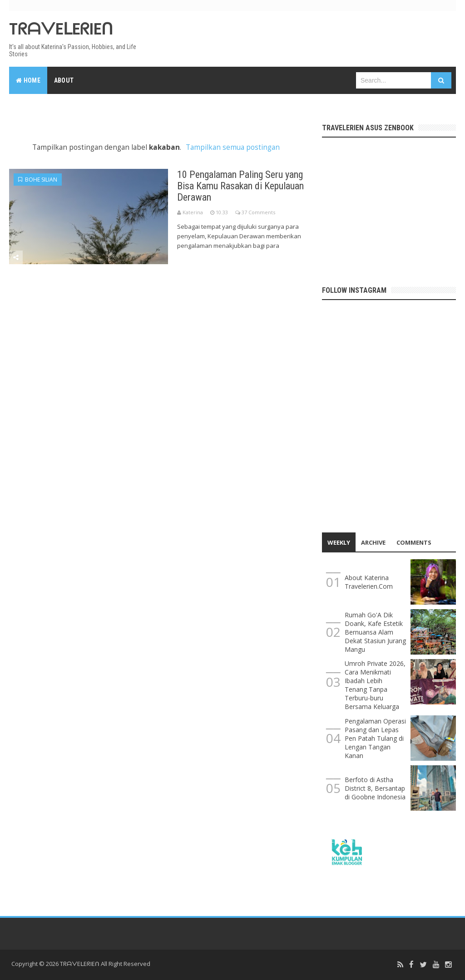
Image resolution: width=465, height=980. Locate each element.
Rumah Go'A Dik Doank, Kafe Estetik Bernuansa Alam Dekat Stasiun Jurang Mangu (375, 632)
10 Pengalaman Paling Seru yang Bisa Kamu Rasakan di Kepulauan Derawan (240, 186)
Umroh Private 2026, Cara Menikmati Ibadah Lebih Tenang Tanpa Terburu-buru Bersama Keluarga (375, 685)
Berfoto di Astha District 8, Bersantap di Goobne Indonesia (375, 788)
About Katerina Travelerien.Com (369, 582)
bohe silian (38, 180)
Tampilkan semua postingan (233, 147)
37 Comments (258, 212)
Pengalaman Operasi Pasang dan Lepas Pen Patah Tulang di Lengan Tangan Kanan (375, 738)
